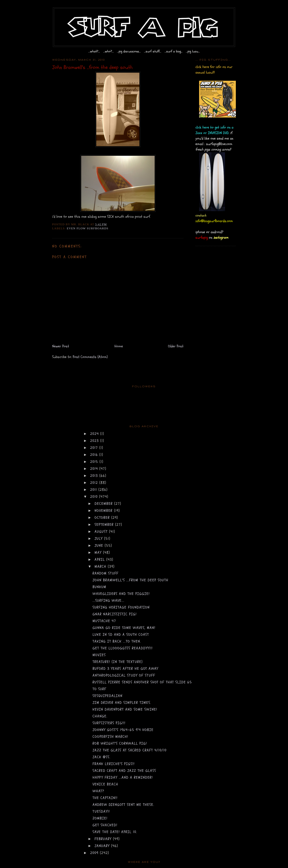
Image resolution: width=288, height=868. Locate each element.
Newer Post (61, 346)
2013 (95, 476)
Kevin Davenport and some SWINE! (125, 709)
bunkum (99, 587)
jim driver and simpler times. (122, 703)
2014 (95, 469)
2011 (94, 490)
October (103, 518)
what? (98, 791)
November (104, 511)
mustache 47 (104, 621)
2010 (95, 497)
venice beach (105, 784)
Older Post (176, 346)
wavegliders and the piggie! (121, 594)
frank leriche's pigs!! (114, 764)
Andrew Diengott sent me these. (123, 805)
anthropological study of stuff (124, 675)
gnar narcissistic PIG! (115, 614)
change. (100, 716)
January (103, 846)
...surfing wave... (108, 601)
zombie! (100, 818)
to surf (99, 689)
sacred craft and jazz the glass (124, 771)
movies (99, 655)
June (100, 546)
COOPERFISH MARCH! (110, 737)
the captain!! (105, 798)
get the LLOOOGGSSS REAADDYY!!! (123, 648)
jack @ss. (101, 757)
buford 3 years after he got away (125, 669)
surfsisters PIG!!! (109, 723)
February (104, 839)
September (105, 525)
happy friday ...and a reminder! (123, 777)
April (100, 560)
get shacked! (105, 825)
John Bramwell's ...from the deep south (130, 580)
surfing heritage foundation (121, 607)
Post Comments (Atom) (90, 357)
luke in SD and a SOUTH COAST (121, 635)
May (99, 553)
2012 (95, 483)
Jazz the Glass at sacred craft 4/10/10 (130, 750)
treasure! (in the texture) (118, 662)
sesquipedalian (108, 696)
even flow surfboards (88, 228)
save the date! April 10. (115, 832)
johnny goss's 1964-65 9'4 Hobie (123, 730)
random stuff (106, 573)
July (99, 539)
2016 (95, 455)
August (102, 532)
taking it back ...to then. (117, 641)
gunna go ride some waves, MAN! (124, 628)
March (101, 566)
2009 (95, 853)
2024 (95, 434)
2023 (95, 441)
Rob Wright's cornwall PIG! (120, 743)
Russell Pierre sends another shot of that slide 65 (142, 682)
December (104, 504)
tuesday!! (101, 811)
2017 (95, 448)
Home (119, 346)
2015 (95, 462)
